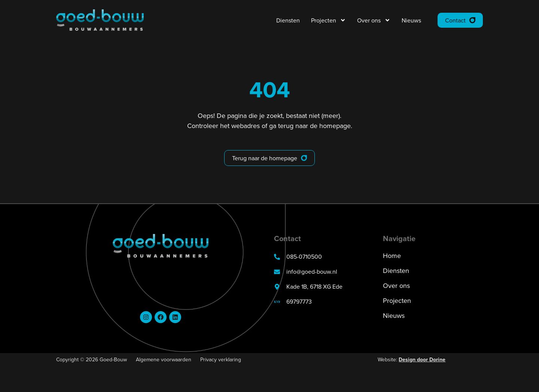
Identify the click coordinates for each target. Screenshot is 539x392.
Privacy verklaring (221, 359)
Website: (412, 359)
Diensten (288, 20)
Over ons (374, 20)
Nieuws (411, 20)
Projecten (328, 20)
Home (392, 256)
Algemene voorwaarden (164, 359)
